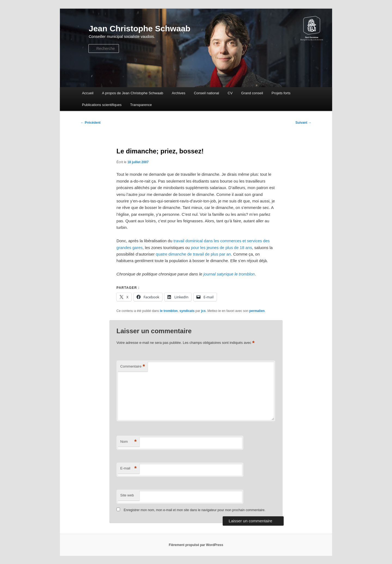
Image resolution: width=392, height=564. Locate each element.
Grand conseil (252, 93)
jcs (203, 311)
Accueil (88, 93)
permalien (257, 311)
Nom (128, 442)
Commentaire (133, 367)
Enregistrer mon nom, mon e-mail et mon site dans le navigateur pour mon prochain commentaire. (195, 510)
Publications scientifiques (102, 105)
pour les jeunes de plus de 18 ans (221, 248)
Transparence (141, 105)
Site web (127, 495)
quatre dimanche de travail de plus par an (193, 254)
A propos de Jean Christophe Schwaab (133, 93)
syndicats (187, 311)
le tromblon (169, 311)
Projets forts (281, 93)
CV (230, 93)
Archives (179, 93)
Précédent (91, 123)
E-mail (128, 469)
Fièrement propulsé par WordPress (196, 545)
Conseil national (206, 93)
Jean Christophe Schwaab (140, 28)
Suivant (303, 123)
